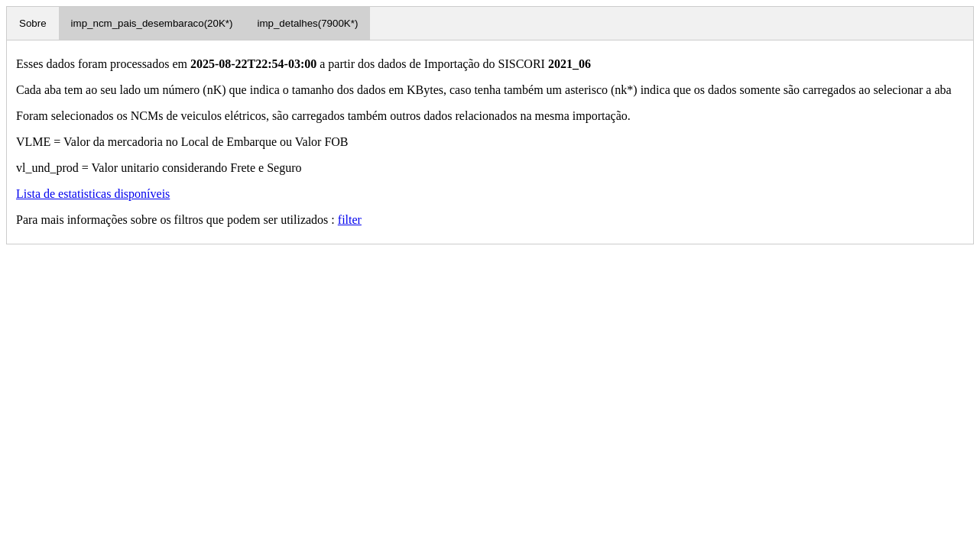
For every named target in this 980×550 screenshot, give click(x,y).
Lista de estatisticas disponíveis (93, 194)
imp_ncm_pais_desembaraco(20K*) (152, 23)
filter (350, 220)
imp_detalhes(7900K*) (307, 23)
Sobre (33, 23)
